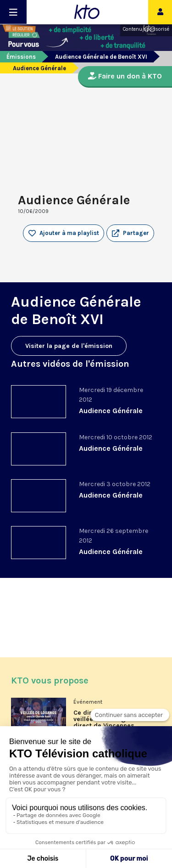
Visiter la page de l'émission (69, 346)
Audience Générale (111, 411)
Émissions (21, 57)
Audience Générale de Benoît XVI (101, 57)
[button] (130, 233)
